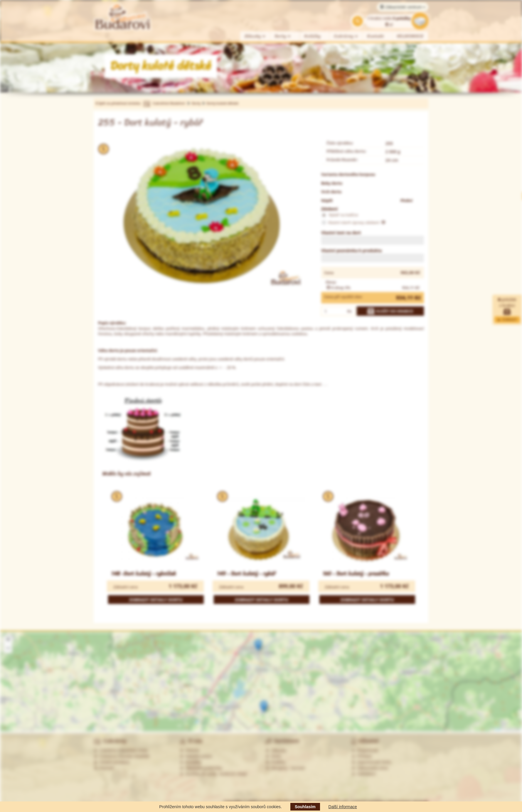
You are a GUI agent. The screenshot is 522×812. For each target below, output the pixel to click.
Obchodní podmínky (201, 768)
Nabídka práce (196, 756)
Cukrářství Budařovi (169, 103)
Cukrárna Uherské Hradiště (121, 756)
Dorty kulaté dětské (222, 103)
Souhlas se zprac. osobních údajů (213, 774)
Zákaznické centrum (403, 7)
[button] (258, 645)
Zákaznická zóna (370, 768)
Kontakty (191, 762)
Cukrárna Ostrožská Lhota (121, 750)
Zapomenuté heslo (371, 762)
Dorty (283, 36)
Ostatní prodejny (112, 762)
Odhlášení (364, 774)
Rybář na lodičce (340, 215)
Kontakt (376, 36)
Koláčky (313, 36)
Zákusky (255, 36)
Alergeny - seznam (285, 768)
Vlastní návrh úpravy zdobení (353, 223)
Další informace (343, 807)
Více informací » (451, 704)
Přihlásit (362, 756)
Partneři (104, 768)
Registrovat (365, 750)
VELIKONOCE (410, 36)
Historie (190, 750)
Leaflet (496, 729)
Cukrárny (346, 36)
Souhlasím (305, 807)
